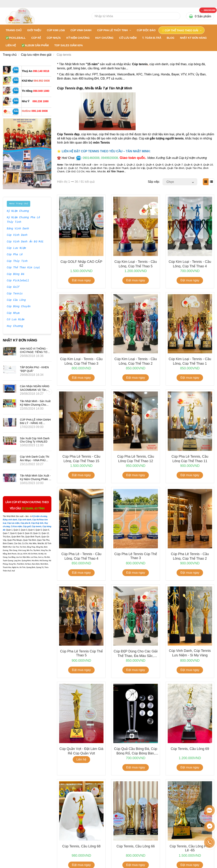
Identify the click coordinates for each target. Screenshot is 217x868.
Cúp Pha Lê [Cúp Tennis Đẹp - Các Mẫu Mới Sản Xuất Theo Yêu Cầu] (15, 255)
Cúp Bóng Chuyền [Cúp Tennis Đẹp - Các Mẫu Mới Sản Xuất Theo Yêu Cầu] (19, 307)
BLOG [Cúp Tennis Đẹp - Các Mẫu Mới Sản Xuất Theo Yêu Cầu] (171, 38)
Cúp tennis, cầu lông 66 (136, 846)
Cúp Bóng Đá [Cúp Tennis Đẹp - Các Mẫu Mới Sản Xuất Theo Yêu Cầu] (15, 274)
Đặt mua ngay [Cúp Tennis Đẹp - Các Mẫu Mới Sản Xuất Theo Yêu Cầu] (81, 280)
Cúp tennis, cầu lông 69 (190, 749)
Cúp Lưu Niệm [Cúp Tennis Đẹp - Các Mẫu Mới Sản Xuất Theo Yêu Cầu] (16, 248)
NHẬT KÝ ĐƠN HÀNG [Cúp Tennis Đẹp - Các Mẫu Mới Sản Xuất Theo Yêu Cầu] (193, 38)
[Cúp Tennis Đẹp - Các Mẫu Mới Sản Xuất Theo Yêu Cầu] (208, 10)
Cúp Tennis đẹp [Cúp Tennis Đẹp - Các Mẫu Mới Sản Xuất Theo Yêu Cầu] (68, 134)
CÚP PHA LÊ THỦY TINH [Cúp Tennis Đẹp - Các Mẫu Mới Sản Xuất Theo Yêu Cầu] (113, 30)
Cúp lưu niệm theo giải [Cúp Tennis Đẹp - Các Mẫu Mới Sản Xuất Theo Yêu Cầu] (36, 55)
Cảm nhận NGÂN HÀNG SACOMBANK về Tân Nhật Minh (35, 390)
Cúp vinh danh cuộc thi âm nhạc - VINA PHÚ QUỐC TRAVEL (35, 460)
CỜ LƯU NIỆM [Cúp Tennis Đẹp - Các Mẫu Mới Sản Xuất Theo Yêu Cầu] (128, 38)
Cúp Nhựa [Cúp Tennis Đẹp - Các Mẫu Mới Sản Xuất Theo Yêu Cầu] (13, 313)
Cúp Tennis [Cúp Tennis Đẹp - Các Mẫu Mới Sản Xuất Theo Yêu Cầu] (15, 294)
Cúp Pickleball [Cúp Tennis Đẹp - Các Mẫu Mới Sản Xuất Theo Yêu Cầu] (18, 281)
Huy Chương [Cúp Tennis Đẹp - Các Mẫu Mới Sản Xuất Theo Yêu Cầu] (15, 326)
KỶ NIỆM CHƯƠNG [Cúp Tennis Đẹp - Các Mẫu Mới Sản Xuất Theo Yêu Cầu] (78, 38)
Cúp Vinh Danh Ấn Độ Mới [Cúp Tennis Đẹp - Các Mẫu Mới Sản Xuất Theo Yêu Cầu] (25, 242)
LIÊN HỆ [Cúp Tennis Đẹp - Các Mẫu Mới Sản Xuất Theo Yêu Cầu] (11, 45)
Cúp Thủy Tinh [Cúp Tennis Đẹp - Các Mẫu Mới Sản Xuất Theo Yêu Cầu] (17, 261)
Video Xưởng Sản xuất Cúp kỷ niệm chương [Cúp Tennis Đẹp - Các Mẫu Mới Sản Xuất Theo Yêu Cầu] (177, 158)
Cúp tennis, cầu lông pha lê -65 (190, 848)
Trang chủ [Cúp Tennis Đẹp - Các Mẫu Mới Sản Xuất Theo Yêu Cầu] (14, 30)
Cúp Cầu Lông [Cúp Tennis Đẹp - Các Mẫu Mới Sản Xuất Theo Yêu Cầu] (16, 300)
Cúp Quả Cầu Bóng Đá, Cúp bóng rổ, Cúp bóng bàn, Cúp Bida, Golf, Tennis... (136, 753)
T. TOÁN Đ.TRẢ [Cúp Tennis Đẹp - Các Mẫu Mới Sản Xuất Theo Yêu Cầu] (152, 38)
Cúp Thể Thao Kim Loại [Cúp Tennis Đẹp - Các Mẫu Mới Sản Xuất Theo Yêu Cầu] (23, 268)
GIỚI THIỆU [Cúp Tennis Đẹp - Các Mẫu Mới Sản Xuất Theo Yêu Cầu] (34, 30)
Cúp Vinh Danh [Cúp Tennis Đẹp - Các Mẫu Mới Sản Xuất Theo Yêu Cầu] (17, 235)
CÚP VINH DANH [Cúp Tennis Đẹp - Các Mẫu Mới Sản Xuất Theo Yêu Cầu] (81, 30)
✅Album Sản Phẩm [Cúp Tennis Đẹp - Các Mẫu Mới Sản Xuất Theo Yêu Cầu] (35, 45)
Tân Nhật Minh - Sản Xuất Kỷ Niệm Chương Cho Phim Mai (35, 405)
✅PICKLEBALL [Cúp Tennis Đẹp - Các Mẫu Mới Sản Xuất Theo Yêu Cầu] (16, 38)
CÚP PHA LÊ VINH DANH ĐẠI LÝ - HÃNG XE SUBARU (35, 423)
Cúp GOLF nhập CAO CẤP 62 (81, 264)
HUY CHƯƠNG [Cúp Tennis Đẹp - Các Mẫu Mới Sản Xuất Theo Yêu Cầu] (104, 38)
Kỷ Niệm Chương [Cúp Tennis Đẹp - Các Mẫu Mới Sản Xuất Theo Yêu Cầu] (18, 211)
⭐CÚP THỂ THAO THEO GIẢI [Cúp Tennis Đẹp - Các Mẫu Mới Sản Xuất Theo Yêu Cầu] (180, 30)
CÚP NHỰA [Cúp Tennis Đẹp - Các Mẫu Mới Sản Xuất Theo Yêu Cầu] (54, 38)
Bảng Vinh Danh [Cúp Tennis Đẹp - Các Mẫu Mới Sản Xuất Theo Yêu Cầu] (18, 229)
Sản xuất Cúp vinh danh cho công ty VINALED (35, 440)
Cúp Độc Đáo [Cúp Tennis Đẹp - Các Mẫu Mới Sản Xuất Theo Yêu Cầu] (146, 30)
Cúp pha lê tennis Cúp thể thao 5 (81, 653)
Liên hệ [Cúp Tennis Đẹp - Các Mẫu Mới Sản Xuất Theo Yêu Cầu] (81, 759)
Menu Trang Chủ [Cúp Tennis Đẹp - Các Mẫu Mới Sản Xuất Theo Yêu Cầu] (19, 204)
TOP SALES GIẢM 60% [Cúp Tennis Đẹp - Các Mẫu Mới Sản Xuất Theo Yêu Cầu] (69, 45)
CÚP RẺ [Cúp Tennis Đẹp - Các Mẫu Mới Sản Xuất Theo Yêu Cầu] (36, 38)
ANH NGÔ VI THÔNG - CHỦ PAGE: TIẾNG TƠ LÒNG (34, 352)
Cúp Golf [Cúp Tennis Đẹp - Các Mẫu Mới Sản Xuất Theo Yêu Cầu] (13, 287)
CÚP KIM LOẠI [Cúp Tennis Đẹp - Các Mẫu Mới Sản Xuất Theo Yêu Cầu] (56, 30)
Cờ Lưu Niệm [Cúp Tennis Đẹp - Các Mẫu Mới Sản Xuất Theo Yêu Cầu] (15, 320)
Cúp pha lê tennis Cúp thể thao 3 (136, 556)
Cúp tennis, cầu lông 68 (81, 846)
